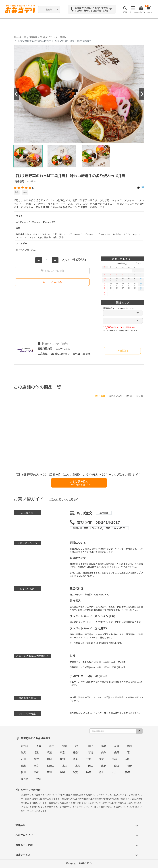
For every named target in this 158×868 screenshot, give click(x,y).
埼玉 (36, 752)
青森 (39, 746)
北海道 (25, 746)
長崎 (88, 772)
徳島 (130, 766)
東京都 (33, 37)
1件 (142, 187)
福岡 (62, 772)
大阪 (127, 759)
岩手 (52, 746)
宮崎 (127, 772)
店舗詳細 (122, 351)
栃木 (130, 746)
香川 (23, 772)
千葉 (49, 752)
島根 (78, 766)
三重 (88, 759)
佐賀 (75, 772)
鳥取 (65, 766)
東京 (62, 752)
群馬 (23, 752)
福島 (104, 746)
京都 (114, 759)
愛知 (62, 759)
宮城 (65, 746)
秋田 (78, 746)
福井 (36, 759)
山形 (91, 746)
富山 (130, 752)
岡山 (91, 766)
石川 (23, 759)
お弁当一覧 (20, 37)
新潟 (91, 752)
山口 (117, 766)
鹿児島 (25, 779)
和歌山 (50, 766)
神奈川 (77, 752)
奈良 (36, 766)
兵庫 (23, 766)
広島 (104, 766)
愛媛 (36, 772)
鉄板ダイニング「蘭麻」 (54, 37)
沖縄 (39, 779)
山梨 (104, 752)
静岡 (49, 759)
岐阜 (75, 759)
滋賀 (101, 759)
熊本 (101, 772)
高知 (49, 772)
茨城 (117, 746)
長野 (117, 752)
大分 (114, 772)
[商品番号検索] (113, 731)
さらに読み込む (79, 483)
